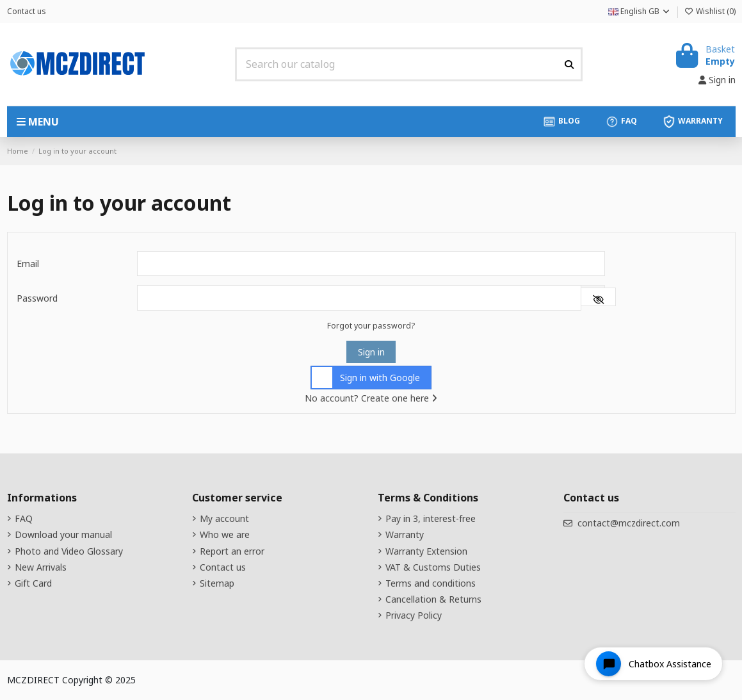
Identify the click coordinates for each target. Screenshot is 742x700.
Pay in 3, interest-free (431, 518)
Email (28, 264)
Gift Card (33, 583)
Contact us (27, 11)
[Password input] (359, 298)
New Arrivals (41, 567)
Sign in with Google (366, 378)
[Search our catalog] (569, 64)
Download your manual (63, 534)
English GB (640, 11)
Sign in (371, 352)
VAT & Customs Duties (433, 567)
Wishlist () (710, 11)
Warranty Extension (426, 551)
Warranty (405, 534)
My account (224, 518)
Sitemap (217, 583)
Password (37, 298)
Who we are (225, 534)
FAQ (24, 518)
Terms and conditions (431, 583)
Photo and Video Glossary (69, 551)
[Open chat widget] (653, 664)
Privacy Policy (414, 615)
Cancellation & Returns (433, 599)
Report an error (232, 551)
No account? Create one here (371, 398)
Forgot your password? (371, 326)
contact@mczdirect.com (629, 523)
